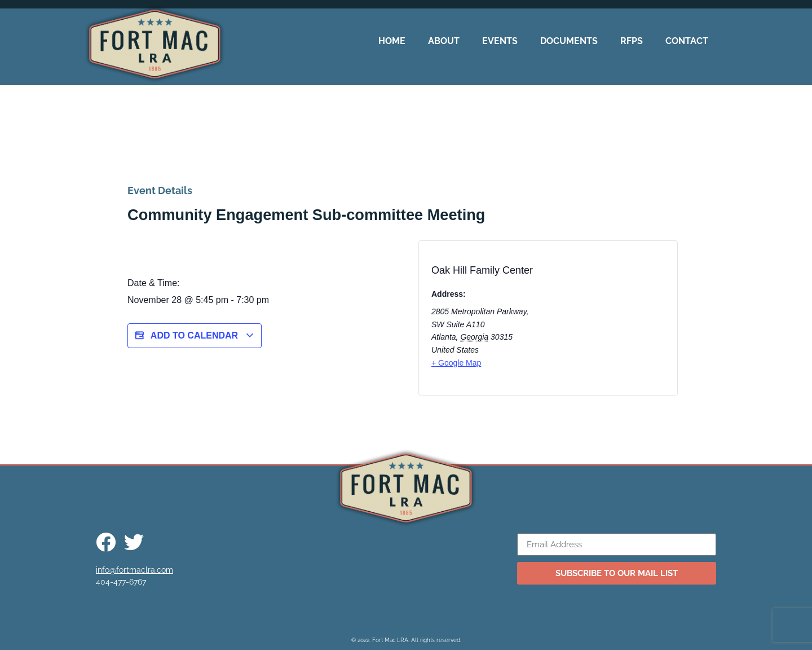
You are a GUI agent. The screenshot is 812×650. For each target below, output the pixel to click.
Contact (687, 41)
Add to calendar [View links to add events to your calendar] (195, 336)
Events (500, 41)
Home (392, 41)
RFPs (632, 41)
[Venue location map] (619, 321)
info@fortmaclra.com (134, 570)
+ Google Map (456, 363)
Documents (569, 41)
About (444, 41)
